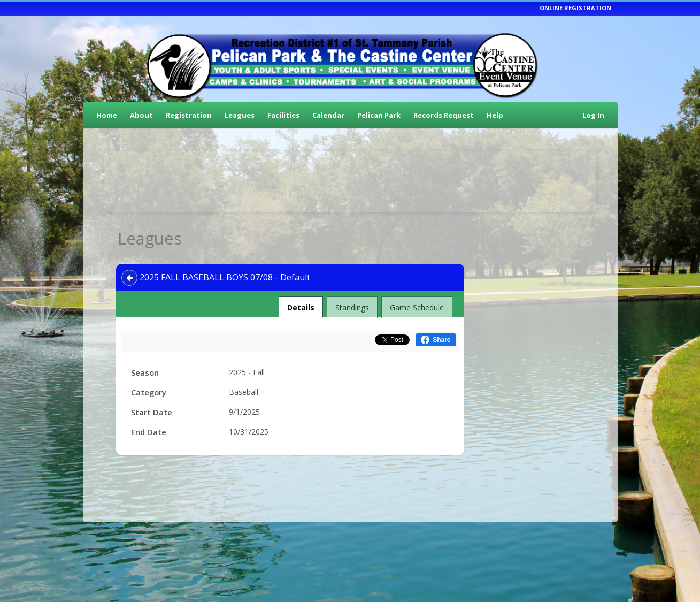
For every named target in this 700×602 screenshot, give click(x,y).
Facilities (283, 115)
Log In (593, 115)
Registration (189, 115)
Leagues (240, 115)
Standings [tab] (352, 307)
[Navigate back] (129, 278)
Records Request (444, 115)
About (141, 115)
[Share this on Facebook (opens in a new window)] (436, 340)
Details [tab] (301, 304)
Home (107, 115)
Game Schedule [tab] (417, 307)
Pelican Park (379, 115)
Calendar (328, 115)
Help (495, 115)
